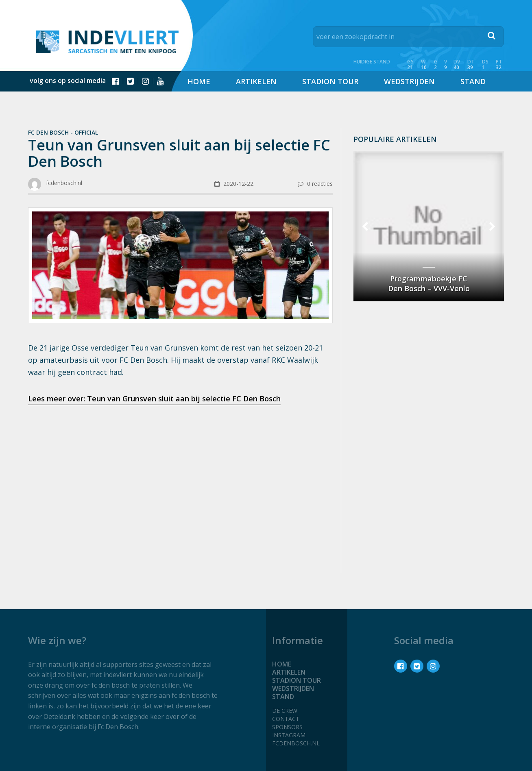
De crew (285, 711)
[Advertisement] (180, 476)
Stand (473, 81)
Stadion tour (330, 81)
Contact (286, 719)
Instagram (289, 735)
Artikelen (256, 81)
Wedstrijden (409, 81)
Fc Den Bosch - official (63, 132)
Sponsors (287, 727)
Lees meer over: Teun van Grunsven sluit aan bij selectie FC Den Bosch (154, 399)
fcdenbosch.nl (296, 743)
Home (199, 81)
